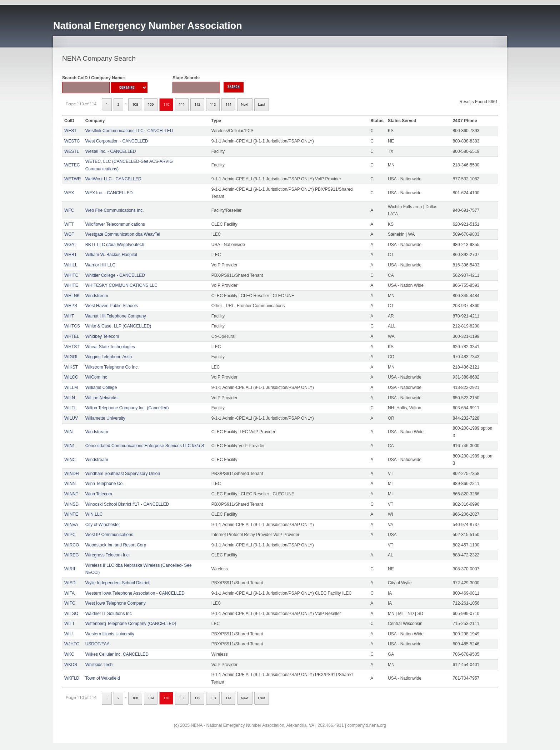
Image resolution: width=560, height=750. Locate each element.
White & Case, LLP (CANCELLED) (118, 326)
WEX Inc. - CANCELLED (109, 193)
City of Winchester (103, 525)
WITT (69, 624)
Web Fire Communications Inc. (115, 210)
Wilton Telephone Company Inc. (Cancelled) (127, 408)
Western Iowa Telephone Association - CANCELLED (135, 593)
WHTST (72, 347)
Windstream (97, 432)
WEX (69, 193)
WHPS (71, 306)
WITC (70, 603)
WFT (69, 224)
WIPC (70, 535)
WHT (69, 316)
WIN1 (70, 446)
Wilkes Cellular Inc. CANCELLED (117, 654)
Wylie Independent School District (117, 583)
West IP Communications (109, 535)
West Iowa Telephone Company (116, 603)
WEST (71, 131)
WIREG (72, 555)
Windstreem (97, 296)
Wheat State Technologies (110, 347)
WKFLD (72, 678)
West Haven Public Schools (112, 306)
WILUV (71, 418)
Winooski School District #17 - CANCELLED (127, 504)
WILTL (70, 408)
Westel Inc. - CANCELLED (111, 151)
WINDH (72, 474)
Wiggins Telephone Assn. (109, 357)
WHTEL (72, 336)
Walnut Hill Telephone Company (116, 316)
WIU (68, 634)
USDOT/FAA (97, 644)
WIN (68, 432)
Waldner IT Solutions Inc (109, 614)
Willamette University (105, 418)
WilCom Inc (96, 377)
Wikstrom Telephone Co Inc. (112, 367)
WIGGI (71, 357)
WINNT (71, 494)
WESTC (72, 141)
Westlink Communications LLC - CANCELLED (129, 131)
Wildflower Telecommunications (115, 224)
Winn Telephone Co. (105, 484)
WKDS (71, 665)
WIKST (71, 367)
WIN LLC (94, 514)
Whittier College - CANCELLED (115, 275)
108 (135, 105)
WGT (69, 234)
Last (262, 105)
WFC (69, 210)
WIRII (70, 569)
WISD (70, 583)
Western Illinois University (110, 634)
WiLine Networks (101, 398)
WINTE (71, 514)
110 (166, 105)
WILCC (71, 377)
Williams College (101, 387)
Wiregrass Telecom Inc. (107, 555)
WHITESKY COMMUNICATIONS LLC (121, 285)
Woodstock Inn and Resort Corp (116, 545)
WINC (70, 460)
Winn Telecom (99, 494)
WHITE (71, 285)
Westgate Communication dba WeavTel (123, 234)
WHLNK (72, 296)
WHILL (71, 265)
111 (182, 105)
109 (151, 105)
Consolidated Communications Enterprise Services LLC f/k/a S (145, 446)
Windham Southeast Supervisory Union (123, 474)
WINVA (71, 525)
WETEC (72, 165)
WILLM (71, 387)
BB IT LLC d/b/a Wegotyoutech (115, 245)
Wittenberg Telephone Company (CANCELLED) (131, 624)
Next (245, 105)
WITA (69, 593)
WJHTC (72, 644)
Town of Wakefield (103, 678)
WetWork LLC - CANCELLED (113, 179)
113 (213, 105)
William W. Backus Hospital (111, 255)
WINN (70, 484)
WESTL (72, 151)
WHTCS (72, 326)
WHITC (71, 275)
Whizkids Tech (99, 665)
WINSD (71, 504)
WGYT (71, 245)
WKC (69, 654)
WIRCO (72, 545)
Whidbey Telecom (102, 336)
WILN (70, 398)
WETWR (73, 179)
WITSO (71, 614)
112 (197, 105)
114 (228, 105)
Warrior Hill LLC (100, 265)
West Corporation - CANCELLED (117, 141)
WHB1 (71, 255)
